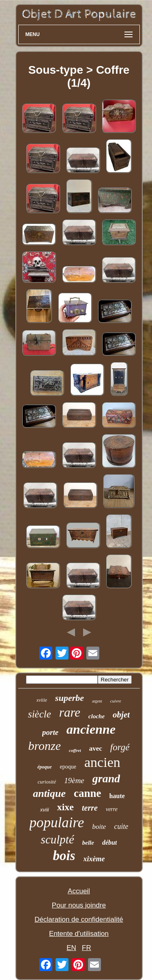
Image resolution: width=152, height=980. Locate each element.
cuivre (116, 701)
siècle (40, 714)
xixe (65, 807)
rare (70, 712)
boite (99, 827)
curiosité (47, 782)
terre (90, 808)
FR (87, 948)
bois (64, 856)
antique (49, 793)
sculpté (58, 839)
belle (88, 843)
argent (97, 701)
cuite (121, 826)
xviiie (42, 700)
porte (50, 732)
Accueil (79, 891)
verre (112, 809)
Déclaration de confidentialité (79, 919)
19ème (74, 780)
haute (117, 796)
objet (121, 715)
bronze (44, 746)
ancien (102, 762)
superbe (70, 698)
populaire (57, 823)
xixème (94, 859)
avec (96, 748)
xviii (45, 810)
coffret (75, 750)
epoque (68, 767)
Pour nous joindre (79, 905)
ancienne (91, 729)
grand (106, 778)
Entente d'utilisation (79, 934)
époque (44, 767)
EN (71, 948)
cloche (96, 716)
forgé (120, 747)
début (109, 842)
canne (88, 793)
